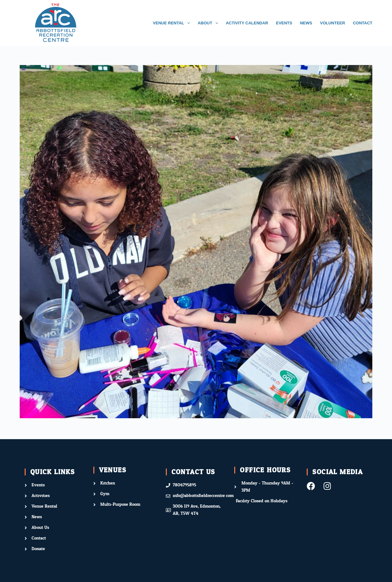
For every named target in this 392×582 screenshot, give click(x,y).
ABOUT (209, 23)
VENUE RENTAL (173, 23)
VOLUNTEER (332, 23)
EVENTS (284, 23)
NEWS (306, 23)
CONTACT (363, 23)
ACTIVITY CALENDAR (247, 23)
